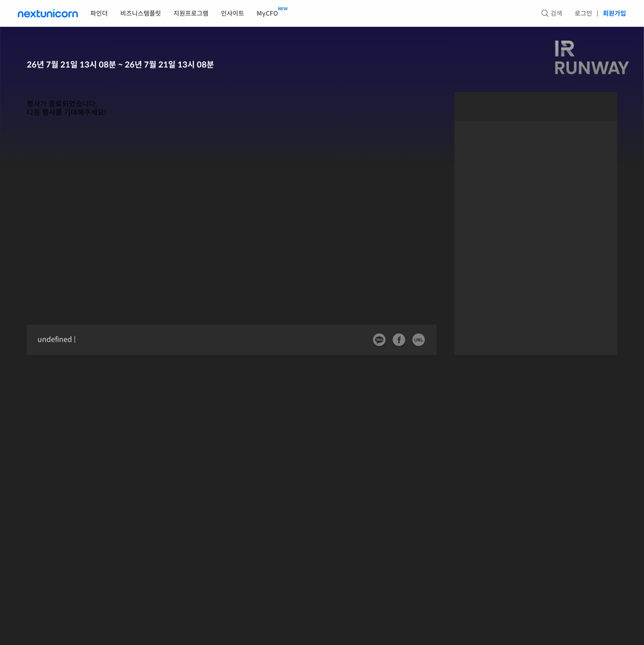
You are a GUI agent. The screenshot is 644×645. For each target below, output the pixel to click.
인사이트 (233, 13)
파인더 (99, 13)
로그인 (583, 13)
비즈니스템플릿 (141, 13)
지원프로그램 (191, 13)
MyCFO (267, 13)
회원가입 (614, 13)
